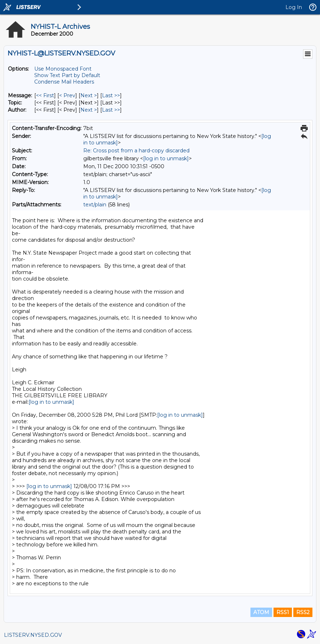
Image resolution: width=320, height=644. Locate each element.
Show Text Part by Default (67, 75)
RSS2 (303, 612)
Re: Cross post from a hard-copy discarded (136, 151)
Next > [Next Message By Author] (89, 110)
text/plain (95, 205)
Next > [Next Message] (89, 95)
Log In (294, 7)
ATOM (261, 612)
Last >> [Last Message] (111, 95)
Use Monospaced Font (63, 69)
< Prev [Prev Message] (67, 95)
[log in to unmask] (166, 158)
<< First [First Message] (45, 95)
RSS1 (283, 612)
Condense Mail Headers (64, 82)
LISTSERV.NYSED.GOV (33, 635)
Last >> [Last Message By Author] (111, 110)
